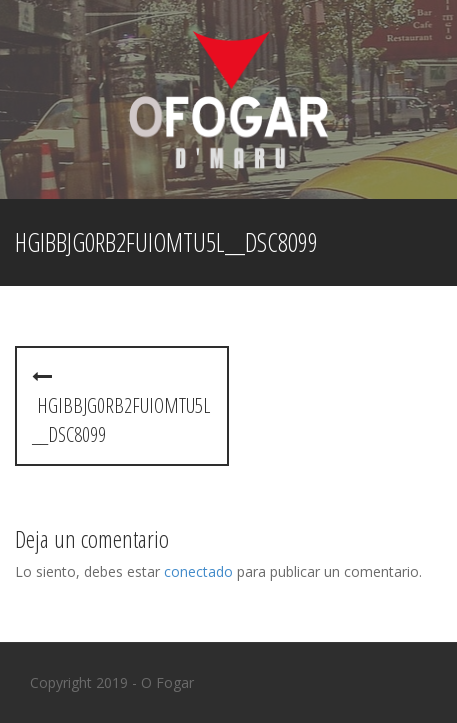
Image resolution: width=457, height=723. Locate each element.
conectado (198, 571)
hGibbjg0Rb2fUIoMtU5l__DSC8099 (121, 407)
